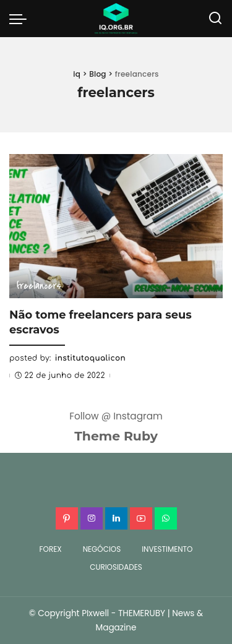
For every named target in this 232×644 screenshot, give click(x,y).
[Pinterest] (67, 518)
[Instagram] (92, 518)
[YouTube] (141, 518)
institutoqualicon (90, 358)
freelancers (39, 286)
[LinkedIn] (116, 518)
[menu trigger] (21, 19)
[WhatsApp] (166, 518)
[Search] (215, 19)
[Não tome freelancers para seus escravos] (116, 226)
